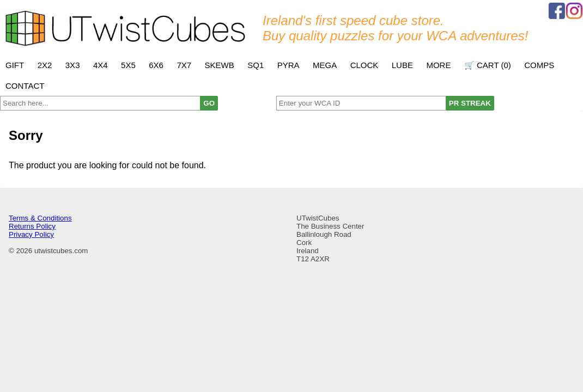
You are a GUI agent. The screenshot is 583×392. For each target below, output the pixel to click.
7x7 (184, 65)
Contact (25, 86)
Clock (365, 65)
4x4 (101, 65)
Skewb (220, 65)
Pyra (289, 65)
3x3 (73, 65)
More (438, 65)
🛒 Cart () (488, 65)
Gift (15, 65)
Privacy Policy (31, 234)
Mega (325, 65)
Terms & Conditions (40, 218)
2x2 (45, 65)
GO (209, 103)
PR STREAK (470, 103)
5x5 (128, 65)
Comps (539, 65)
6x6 (156, 65)
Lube (402, 65)
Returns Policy (32, 226)
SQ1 (256, 65)
